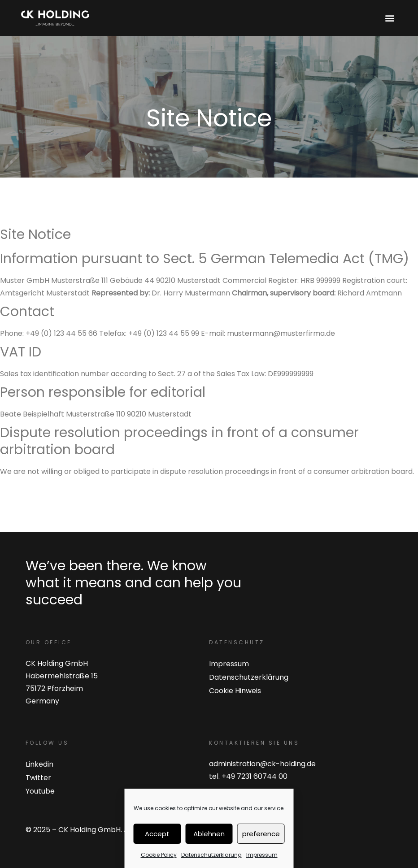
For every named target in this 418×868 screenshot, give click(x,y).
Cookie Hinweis (235, 691)
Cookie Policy (159, 855)
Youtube (40, 791)
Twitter (38, 778)
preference (261, 834)
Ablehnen (209, 834)
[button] (390, 18)
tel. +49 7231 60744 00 (248, 776)
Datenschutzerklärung (211, 855)
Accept (157, 834)
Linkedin (39, 764)
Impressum (262, 855)
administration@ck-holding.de (262, 764)
